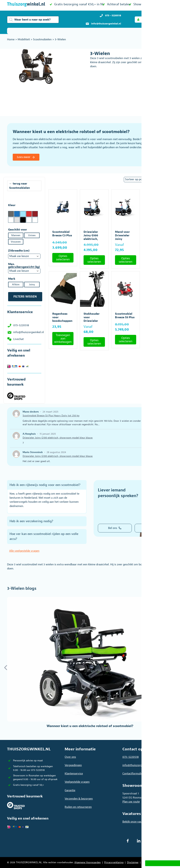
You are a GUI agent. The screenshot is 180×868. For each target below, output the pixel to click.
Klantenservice (74, 774)
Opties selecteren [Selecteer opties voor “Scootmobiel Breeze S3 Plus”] (126, 340)
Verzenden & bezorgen (79, 799)
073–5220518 (131, 757)
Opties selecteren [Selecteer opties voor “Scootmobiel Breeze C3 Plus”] (63, 258)
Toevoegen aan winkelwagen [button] (157, 256)
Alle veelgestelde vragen (24, 551)
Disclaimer (133, 862)
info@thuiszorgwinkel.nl (29, 332)
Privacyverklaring (114, 862)
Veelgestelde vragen (77, 782)
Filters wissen (25, 297)
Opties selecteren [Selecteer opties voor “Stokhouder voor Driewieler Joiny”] (94, 342)
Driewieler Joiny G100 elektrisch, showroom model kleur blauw (58, 438)
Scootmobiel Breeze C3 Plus (62, 234)
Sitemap (147, 862)
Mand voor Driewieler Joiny (122, 235)
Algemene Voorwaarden (88, 862)
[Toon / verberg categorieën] (168, 31)
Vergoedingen (73, 765)
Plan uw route (131, 802)
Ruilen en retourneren (78, 807)
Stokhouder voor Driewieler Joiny (92, 319)
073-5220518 (21, 325)
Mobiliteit (24, 39)
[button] (145, 20)
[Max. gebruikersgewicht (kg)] (24, 271)
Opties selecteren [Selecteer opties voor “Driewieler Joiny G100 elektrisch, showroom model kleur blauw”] (94, 260)
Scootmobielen (42, 39)
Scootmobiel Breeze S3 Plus (125, 316)
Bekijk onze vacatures (136, 822)
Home (11, 39)
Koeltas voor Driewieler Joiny (155, 235)
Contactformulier (133, 774)
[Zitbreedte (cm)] (24, 256)
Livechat (18, 339)
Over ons (70, 757)
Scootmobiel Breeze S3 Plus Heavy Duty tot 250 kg (157, 319)
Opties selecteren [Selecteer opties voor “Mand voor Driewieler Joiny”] (126, 260)
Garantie (70, 790)
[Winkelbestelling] (147, 179)
